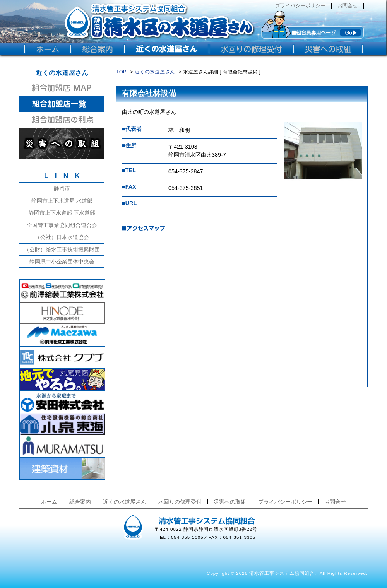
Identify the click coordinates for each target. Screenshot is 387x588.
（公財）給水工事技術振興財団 (62, 250)
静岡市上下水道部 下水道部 (62, 213)
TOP (121, 72)
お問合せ (348, 6)
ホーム (49, 502)
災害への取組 (230, 502)
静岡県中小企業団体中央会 (62, 262)
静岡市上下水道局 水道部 (62, 201)
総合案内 (80, 502)
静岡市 (62, 188)
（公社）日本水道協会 (62, 237)
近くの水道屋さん (155, 72)
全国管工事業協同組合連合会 (62, 225)
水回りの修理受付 (180, 502)
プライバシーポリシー (300, 6)
